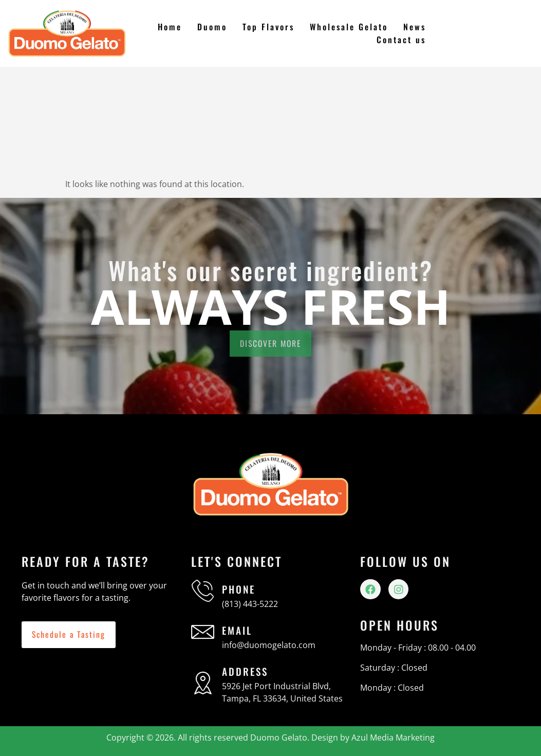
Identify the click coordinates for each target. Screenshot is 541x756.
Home (171, 27)
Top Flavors (269, 27)
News (415, 27)
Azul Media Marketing (393, 737)
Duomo (213, 27)
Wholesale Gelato (349, 27)
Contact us (401, 40)
